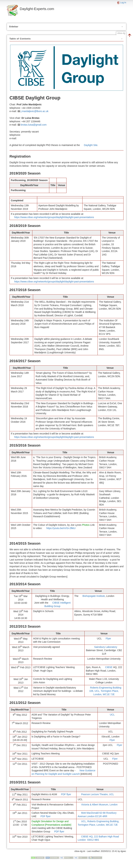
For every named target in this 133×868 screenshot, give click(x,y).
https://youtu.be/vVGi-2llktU (61, 528)
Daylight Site (91, 145)
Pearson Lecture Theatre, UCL (98, 794)
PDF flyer (66, 794)
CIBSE (109, 667)
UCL (112, 715)
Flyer (108, 639)
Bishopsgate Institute (94, 596)
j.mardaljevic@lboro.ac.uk (35, 111)
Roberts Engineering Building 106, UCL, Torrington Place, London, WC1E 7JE (105, 691)
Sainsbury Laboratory (106, 647)
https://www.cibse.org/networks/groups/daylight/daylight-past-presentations (54, 217)
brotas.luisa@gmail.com (34, 125)
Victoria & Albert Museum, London (99, 805)
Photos (86, 525)
